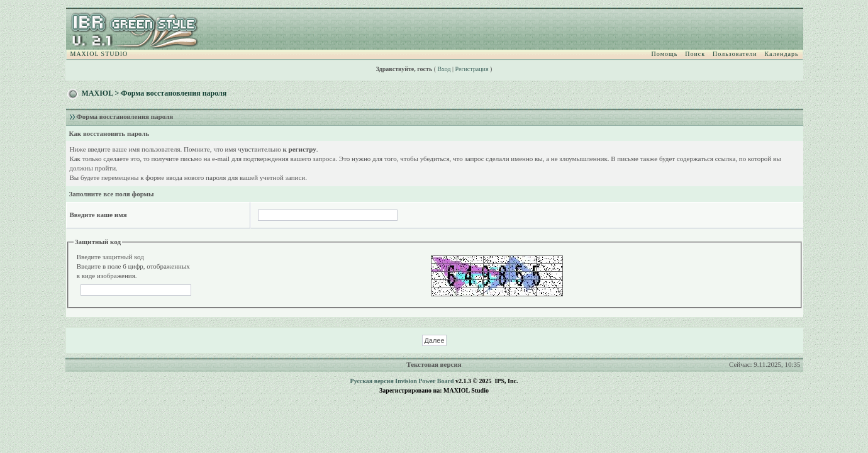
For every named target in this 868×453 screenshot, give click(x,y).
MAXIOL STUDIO (99, 54)
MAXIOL (97, 93)
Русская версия (372, 381)
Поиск (695, 54)
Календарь (782, 54)
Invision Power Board (424, 381)
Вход (444, 69)
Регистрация (472, 69)
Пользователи (735, 54)
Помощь (665, 54)
